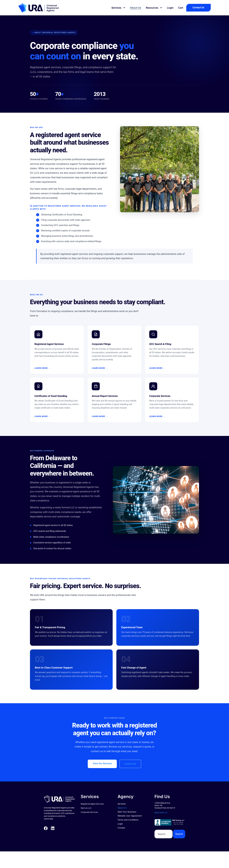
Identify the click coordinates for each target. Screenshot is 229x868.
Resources (152, 8)
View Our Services (102, 763)
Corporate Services (89, 812)
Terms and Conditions (128, 820)
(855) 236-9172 (161, 813)
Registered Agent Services (92, 804)
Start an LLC (86, 808)
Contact (121, 828)
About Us (134, 8)
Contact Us (130, 764)
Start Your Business (127, 812)
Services (116, 8)
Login (168, 8)
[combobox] (164, 834)
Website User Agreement (130, 816)
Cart (179, 8)
